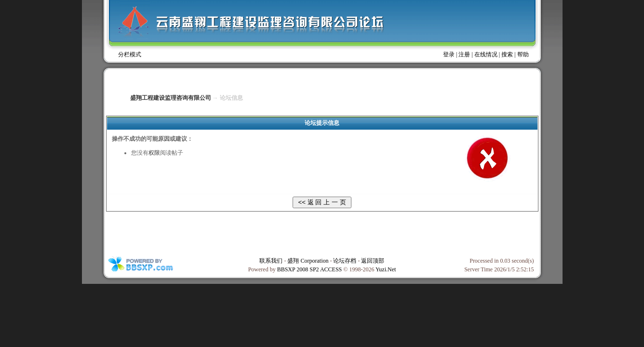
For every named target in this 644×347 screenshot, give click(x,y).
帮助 (523, 54)
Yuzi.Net (386, 269)
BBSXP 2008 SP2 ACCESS (310, 269)
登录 (449, 54)
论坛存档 (345, 261)
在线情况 (486, 54)
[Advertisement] (322, 233)
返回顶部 (373, 261)
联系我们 (271, 261)
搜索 (507, 54)
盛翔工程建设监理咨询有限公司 (171, 98)
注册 (464, 54)
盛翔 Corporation (308, 261)
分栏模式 (130, 54)
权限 (154, 153)
